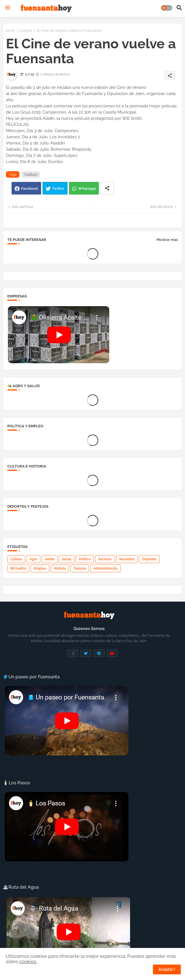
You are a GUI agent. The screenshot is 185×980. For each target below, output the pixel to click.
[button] (167, 8)
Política (85, 559)
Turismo (80, 568)
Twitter (58, 188)
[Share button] (107, 188)
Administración (105, 568)
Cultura (26, 31)
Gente (50, 559)
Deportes (149, 559)
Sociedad (127, 559)
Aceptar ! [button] (167, 969)
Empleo (40, 568)
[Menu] (8, 8)
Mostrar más (167, 240)
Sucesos (105, 559)
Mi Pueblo (18, 568)
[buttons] (73, 653)
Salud (67, 559)
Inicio (10, 31)
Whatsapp (87, 188)
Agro (33, 559)
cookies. (28, 961)
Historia (60, 568)
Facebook (30, 188)
